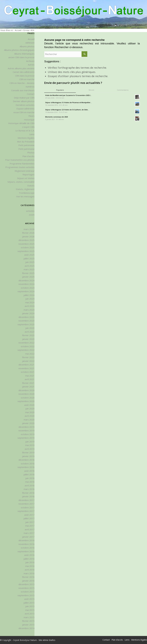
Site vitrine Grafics (47, 640)
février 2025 (28, 273)
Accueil (18, 30)
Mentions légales (26, 138)
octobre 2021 (28, 372)
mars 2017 (29, 533)
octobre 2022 (28, 346)
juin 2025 (30, 262)
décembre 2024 (26, 280)
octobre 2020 (28, 398)
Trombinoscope (27, 193)
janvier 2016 (28, 581)
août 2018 (29, 471)
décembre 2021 (26, 365)
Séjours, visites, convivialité (21, 182)
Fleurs (31, 116)
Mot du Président (26, 142)
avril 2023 (30, 332)
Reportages (28, 174)
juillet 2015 (29, 603)
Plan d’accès (28, 156)
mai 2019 (30, 445)
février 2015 (28, 621)
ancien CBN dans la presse (21, 57)
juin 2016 (30, 562)
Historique (29, 120)
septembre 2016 (26, 551)
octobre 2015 (28, 592)
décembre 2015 (26, 584)
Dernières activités (25, 105)
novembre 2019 (26, 430)
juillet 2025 (29, 258)
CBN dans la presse (25, 76)
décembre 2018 (26, 460)
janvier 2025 (28, 277)
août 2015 (29, 599)
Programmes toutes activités (20, 167)
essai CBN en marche (24, 112)
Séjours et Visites (26, 178)
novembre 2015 (26, 588)
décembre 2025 (26, 240)
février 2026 (28, 233)
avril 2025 (30, 266)
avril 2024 (30, 306)
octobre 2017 (28, 507)
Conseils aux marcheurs (23, 90)
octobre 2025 (28, 247)
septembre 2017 (26, 511)
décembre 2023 (26, 317)
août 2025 (29, 255)
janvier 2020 (28, 423)
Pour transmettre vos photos (20, 160)
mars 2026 (29, 229)
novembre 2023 (26, 321)
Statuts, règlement (25, 189)
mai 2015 (30, 610)
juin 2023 (30, 328)
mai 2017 (30, 526)
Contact (31, 94)
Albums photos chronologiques (19, 50)
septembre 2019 (26, 438)
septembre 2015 (26, 595)
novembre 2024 (26, 284)
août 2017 (29, 515)
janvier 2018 (28, 496)
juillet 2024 (29, 295)
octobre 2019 (28, 434)
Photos (31, 152)
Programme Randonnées (22, 164)
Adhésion (30, 43)
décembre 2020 (26, 390)
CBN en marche (27, 79)
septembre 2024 (26, 291)
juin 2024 (30, 299)
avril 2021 (30, 379)
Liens (32, 134)
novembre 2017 (26, 504)
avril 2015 (30, 614)
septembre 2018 (26, 467)
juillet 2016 (29, 559)
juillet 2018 (29, 474)
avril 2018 (30, 485)
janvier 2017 (28, 537)
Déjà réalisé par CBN (24, 98)
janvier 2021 (28, 387)
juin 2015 (30, 606)
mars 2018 (29, 489)
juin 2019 (30, 442)
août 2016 (29, 555)
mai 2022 (30, 354)
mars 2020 (29, 420)
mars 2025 (29, 269)
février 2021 (28, 383)
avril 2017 (30, 529)
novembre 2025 (26, 244)
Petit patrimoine (26, 145)
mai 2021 (30, 376)
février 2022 (28, 357)
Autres (31, 65)
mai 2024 (30, 302)
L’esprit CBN (28, 127)
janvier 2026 (28, 236)
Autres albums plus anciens (21, 68)
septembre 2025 (26, 251)
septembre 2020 (26, 401)
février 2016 (28, 577)
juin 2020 (30, 409)
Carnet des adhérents (24, 72)
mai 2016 (30, 566)
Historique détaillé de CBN (21, 123)
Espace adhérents (25, 109)
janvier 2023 (28, 339)
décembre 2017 (26, 500)
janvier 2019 (28, 456)
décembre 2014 (26, 628)
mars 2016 (29, 573)
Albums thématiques (24, 54)
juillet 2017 (29, 518)
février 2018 (28, 493)
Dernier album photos (24, 101)
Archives (30, 61)
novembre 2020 (26, 394)
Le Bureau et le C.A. (25, 131)
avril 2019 (30, 449)
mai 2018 (30, 482)
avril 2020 (30, 416)
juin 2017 (30, 522)
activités (30, 211)
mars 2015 (29, 617)
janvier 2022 (28, 361)
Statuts (31, 186)
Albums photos (27, 46)
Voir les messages (25, 196)
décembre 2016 (26, 540)
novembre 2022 (26, 343)
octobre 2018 (28, 464)
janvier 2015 (28, 625)
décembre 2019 (26, 427)
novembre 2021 (26, 368)
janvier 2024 (28, 313)
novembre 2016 (26, 544)
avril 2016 (30, 570)
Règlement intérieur (25, 171)
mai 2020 (30, 412)
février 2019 (28, 452)
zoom (32, 215)
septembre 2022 (26, 350)
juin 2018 (30, 478)
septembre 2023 (26, 324)
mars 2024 (29, 310)
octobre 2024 (28, 288)
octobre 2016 (28, 548)
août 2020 (29, 405)
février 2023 (28, 335)
